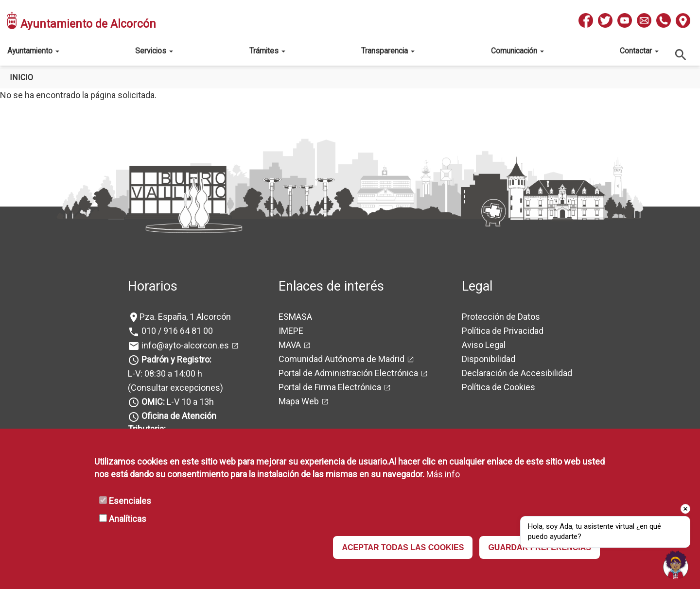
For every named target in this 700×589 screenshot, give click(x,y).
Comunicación (517, 51)
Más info (443, 474)
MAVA (290, 345)
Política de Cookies (499, 387)
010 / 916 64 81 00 (176, 331)
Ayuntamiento (33, 51)
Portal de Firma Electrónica (330, 387)
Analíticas (128, 519)
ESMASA (295, 317)
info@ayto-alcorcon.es (184, 345)
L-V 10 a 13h (177, 402)
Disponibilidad (489, 359)
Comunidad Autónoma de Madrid (341, 359)
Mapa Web (299, 401)
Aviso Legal (484, 345)
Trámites (267, 51)
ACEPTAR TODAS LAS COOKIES (403, 547)
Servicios (154, 51)
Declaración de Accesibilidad (517, 373)
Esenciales (130, 501)
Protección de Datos (501, 317)
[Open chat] (676, 565)
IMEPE (291, 331)
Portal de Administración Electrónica (348, 373)
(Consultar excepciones (174, 388)
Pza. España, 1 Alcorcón (185, 317)
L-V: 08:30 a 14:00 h (165, 373)
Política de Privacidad (503, 331)
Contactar (639, 51)
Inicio (21, 78)
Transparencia (388, 51)
